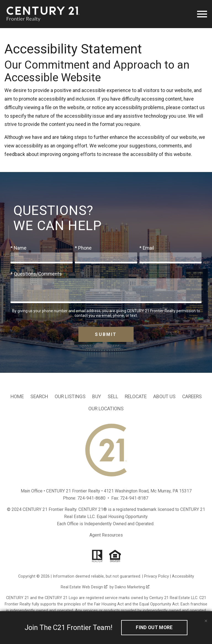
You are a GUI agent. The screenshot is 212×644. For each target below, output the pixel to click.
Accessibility (183, 576)
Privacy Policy (157, 576)
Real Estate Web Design (84, 587)
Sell (113, 397)
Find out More (154, 627)
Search (39, 397)
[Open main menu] (202, 14)
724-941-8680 (91, 498)
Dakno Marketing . (132, 587)
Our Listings (70, 397)
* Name (18, 248)
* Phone (83, 248)
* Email (147, 248)
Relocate (136, 397)
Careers (192, 397)
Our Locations (106, 409)
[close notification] (206, 617)
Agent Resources (106, 535)
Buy (97, 397)
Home (17, 397)
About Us (164, 397)
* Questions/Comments (36, 274)
